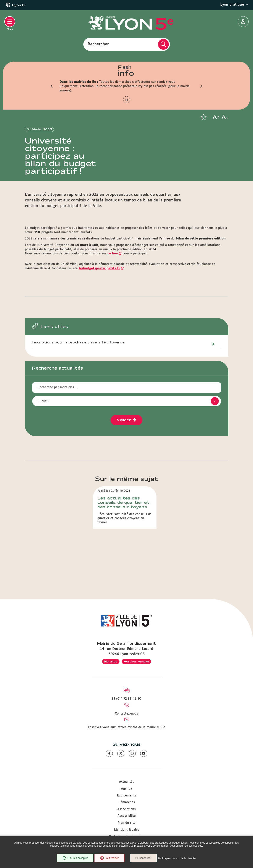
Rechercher (98, 44)
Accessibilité (127, 816)
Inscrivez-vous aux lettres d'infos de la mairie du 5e (126, 727)
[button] (52, 86)
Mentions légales (127, 830)
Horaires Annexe (136, 661)
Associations (126, 809)
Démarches (127, 802)
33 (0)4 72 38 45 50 (126, 699)
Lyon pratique (234, 5)
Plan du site (127, 823)
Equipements (127, 796)
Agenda (126, 789)
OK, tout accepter (75, 858)
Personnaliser (143, 858)
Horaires (111, 661)
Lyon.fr (19, 5)
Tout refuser (109, 858)
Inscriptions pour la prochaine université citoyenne (78, 342)
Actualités (126, 782)
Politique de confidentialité (177, 858)
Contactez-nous (126, 714)
